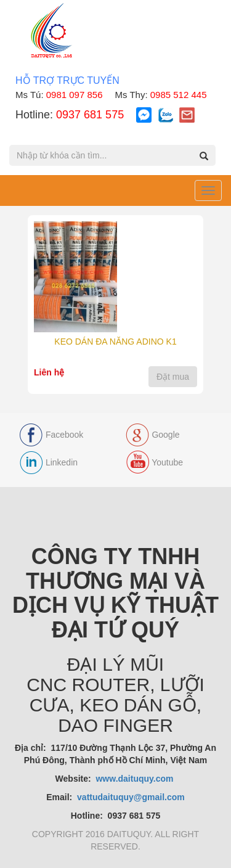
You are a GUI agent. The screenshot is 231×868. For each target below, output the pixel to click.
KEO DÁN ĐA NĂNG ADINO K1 (115, 342)
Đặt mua (173, 377)
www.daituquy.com (136, 779)
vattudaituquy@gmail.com (131, 797)
